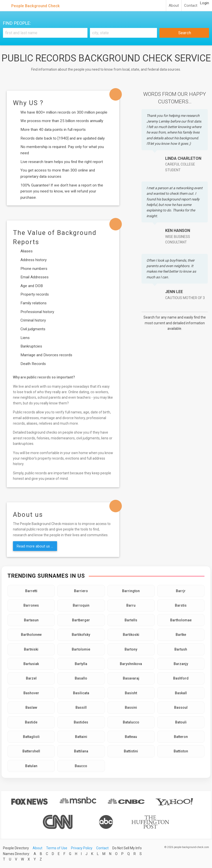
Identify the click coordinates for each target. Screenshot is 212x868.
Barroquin (81, 605)
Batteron (181, 737)
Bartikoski (131, 635)
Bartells (131, 620)
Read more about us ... (35, 546)
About (174, 5)
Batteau (131, 737)
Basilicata (81, 693)
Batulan (31, 766)
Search (184, 33)
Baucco (81, 766)
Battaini (81, 737)
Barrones (31, 605)
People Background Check (35, 6)
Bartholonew (31, 635)
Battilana (81, 751)
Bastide (31, 722)
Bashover (31, 693)
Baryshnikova (131, 664)
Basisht (131, 693)
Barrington (131, 591)
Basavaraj (131, 678)
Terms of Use (57, 848)
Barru (131, 605)
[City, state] (123, 33)
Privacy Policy (82, 848)
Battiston (181, 751)
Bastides (81, 722)
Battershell (31, 751)
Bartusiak (31, 664)
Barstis (181, 605)
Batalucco (131, 722)
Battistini (131, 751)
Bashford (181, 678)
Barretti (31, 591)
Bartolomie (81, 649)
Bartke (181, 635)
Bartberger (81, 620)
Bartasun (31, 620)
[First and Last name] (45, 33)
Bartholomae (181, 620)
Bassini (131, 707)
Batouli (181, 722)
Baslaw (31, 707)
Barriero (81, 591)
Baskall (181, 693)
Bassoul (181, 707)
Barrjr (181, 591)
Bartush (181, 649)
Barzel (31, 678)
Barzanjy (181, 664)
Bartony (131, 649)
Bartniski (31, 649)
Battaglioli (31, 737)
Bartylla (81, 664)
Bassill (81, 707)
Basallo (81, 678)
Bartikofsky (81, 635)
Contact (191, 5)
